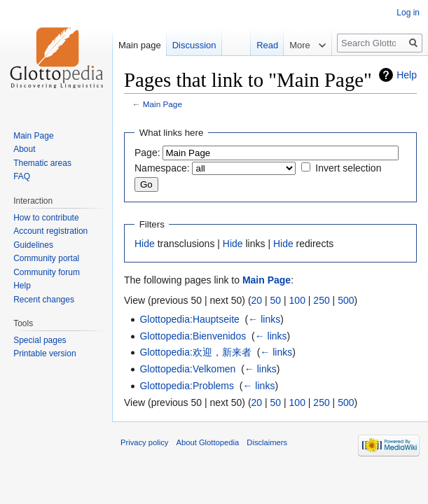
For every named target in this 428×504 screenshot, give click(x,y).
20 (257, 300)
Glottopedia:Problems (187, 386)
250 (321, 300)
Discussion (194, 45)
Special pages (40, 340)
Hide (145, 244)
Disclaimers (267, 442)
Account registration (50, 231)
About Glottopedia (208, 442)
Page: (147, 153)
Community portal (46, 258)
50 (276, 300)
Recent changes (44, 300)
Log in (408, 13)
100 (297, 300)
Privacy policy (144, 442)
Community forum (47, 272)
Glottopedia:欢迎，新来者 (195, 352)
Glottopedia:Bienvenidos (193, 336)
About (24, 149)
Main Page (163, 104)
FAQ (22, 176)
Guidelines (33, 245)
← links (264, 319)
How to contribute (46, 218)
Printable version (44, 353)
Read (258, 45)
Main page (140, 45)
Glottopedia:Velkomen (187, 369)
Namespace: (162, 168)
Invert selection (348, 168)
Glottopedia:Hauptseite (189, 319)
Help (407, 75)
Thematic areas (42, 163)
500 (346, 300)
